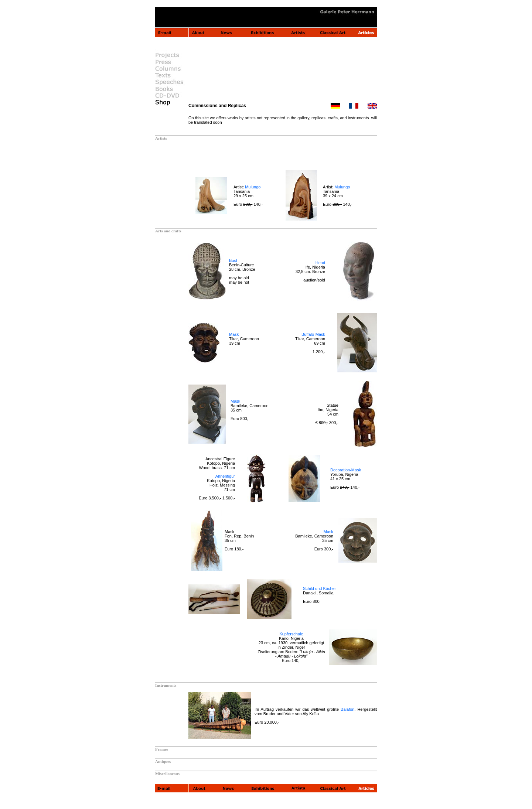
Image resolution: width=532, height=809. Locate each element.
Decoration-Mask (346, 470)
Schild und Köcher (319, 588)
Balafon (347, 709)
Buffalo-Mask (313, 334)
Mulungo (253, 187)
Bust (233, 260)
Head (320, 263)
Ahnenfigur (225, 476)
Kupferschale (291, 634)
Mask (234, 334)
